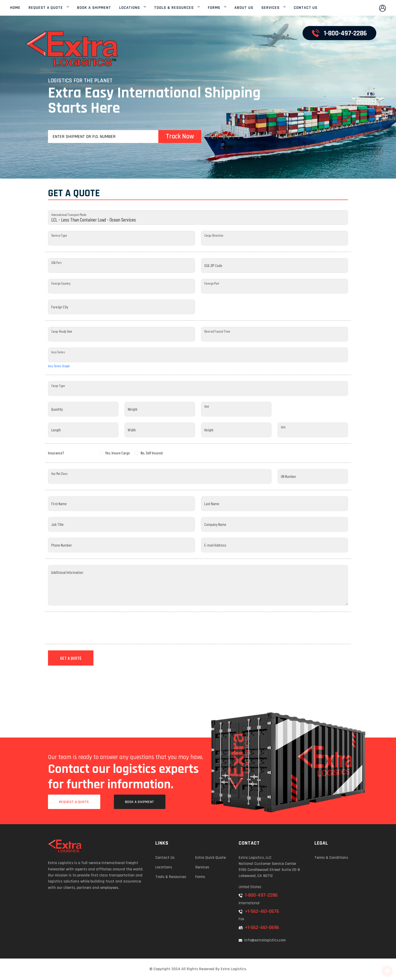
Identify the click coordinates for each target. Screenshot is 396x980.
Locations (164, 867)
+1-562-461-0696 (259, 927)
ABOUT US (244, 8)
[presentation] (86, 628)
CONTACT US (306, 8)
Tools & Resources (171, 877)
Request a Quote (74, 802)
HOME (15, 8)
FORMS (214, 8)
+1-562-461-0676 (259, 911)
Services (202, 867)
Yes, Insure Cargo (117, 453)
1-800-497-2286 (258, 895)
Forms (200, 877)
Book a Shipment (140, 802)
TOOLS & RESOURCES (174, 8)
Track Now (180, 136)
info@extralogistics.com (262, 940)
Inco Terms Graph (59, 366)
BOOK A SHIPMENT (94, 8)
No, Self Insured (152, 453)
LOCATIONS (130, 8)
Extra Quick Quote (211, 858)
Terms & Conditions (331, 858)
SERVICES (270, 8)
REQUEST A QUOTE (46, 8)
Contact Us (165, 858)
